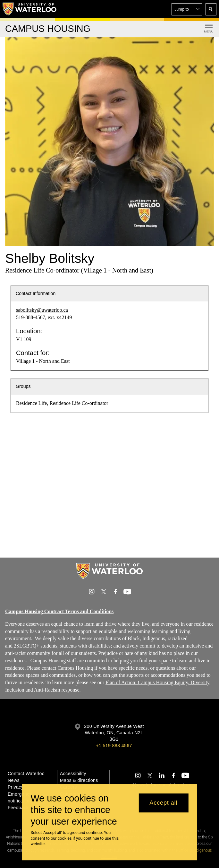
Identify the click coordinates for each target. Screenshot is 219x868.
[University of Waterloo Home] (30, 9)
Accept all (163, 803)
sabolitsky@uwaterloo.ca (42, 310)
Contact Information (36, 293)
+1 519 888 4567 (114, 746)
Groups (23, 386)
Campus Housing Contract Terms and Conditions (59, 611)
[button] (187, 9)
